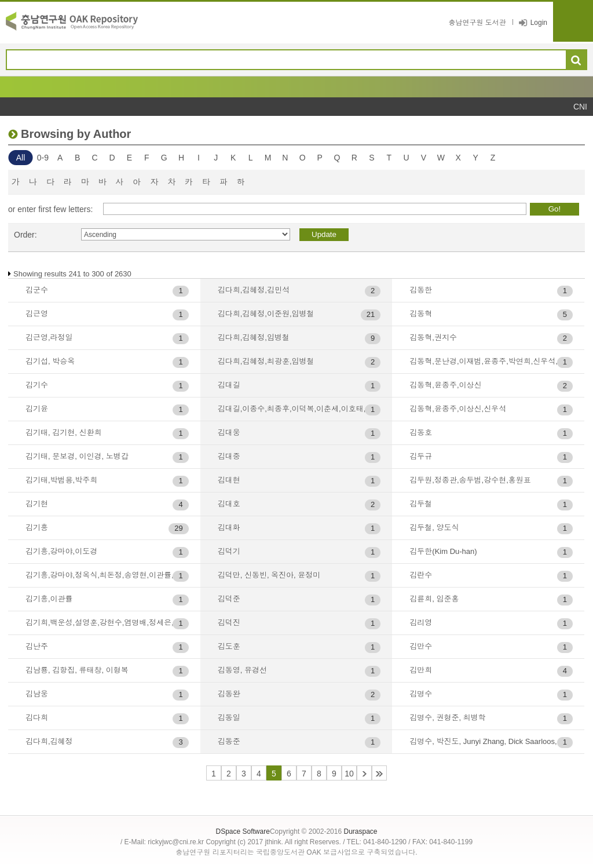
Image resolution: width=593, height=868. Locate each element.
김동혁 (421, 314)
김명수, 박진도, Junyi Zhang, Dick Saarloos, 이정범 (491, 741)
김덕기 (229, 551)
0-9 (43, 158)
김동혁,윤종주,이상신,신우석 (458, 409)
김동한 (421, 290)
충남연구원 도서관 (477, 23)
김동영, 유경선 (242, 670)
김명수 (421, 694)
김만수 (421, 646)
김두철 (421, 504)
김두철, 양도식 (434, 528)
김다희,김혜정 (49, 741)
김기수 (37, 385)
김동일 (229, 718)
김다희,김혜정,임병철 (254, 338)
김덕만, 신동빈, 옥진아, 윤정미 (269, 575)
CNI (580, 107)
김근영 (37, 314)
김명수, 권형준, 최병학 (447, 718)
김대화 (229, 528)
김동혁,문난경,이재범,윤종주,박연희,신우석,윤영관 (491, 361)
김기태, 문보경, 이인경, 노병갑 (77, 456)
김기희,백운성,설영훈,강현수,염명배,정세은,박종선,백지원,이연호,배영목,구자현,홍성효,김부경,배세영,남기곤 (107, 623)
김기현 (37, 504)
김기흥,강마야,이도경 (61, 551)
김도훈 (229, 646)
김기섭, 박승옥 (50, 361)
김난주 (37, 646)
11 (364, 773)
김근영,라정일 (49, 338)
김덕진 (229, 623)
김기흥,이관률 (49, 599)
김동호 (421, 433)
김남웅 (37, 694)
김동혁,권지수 (433, 338)
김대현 (229, 480)
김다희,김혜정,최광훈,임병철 (266, 361)
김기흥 (37, 528)
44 (379, 773)
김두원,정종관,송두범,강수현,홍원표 (470, 480)
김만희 (421, 670)
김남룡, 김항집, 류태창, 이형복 (77, 670)
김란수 (421, 575)
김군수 (37, 290)
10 (349, 774)
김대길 (229, 385)
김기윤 (37, 409)
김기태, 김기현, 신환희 (63, 433)
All (21, 158)
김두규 (421, 456)
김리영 (421, 623)
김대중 (229, 456)
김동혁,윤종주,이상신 (445, 385)
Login (539, 23)
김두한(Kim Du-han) (443, 551)
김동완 (229, 694)
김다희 (37, 718)
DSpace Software (242, 831)
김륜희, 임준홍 (434, 599)
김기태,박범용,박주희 (61, 480)
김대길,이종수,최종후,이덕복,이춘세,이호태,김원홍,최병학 (299, 409)
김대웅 (229, 433)
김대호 (229, 504)
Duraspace (360, 831)
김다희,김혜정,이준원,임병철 (266, 314)
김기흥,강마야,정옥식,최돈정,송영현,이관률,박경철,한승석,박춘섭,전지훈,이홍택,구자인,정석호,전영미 (107, 575)
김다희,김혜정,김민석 (254, 290)
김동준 (229, 741)
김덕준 (229, 599)
